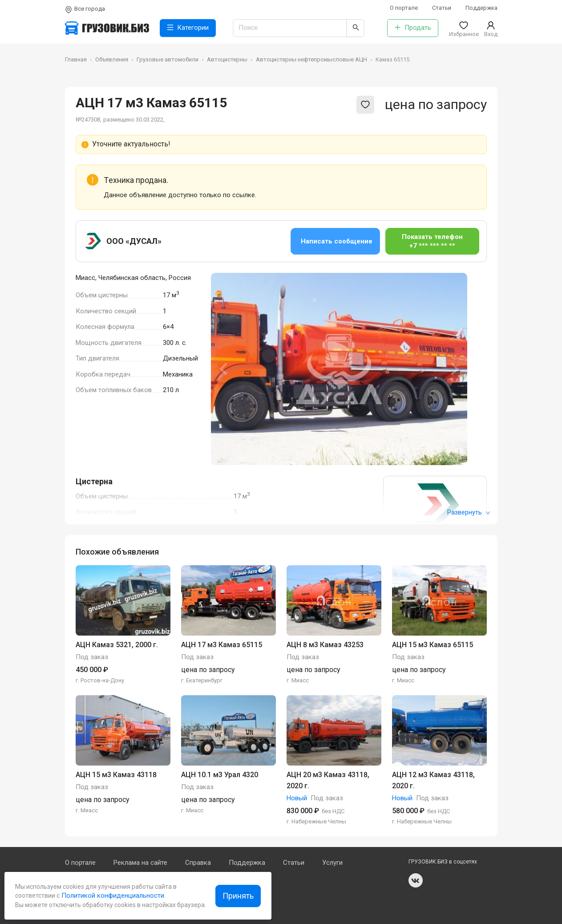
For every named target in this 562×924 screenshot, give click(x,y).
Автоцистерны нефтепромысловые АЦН (311, 59)
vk (416, 880)
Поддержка (481, 8)
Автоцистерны (227, 59)
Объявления (112, 59)
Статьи (442, 8)
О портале (404, 8)
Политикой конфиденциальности (112, 896)
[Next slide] (454, 369)
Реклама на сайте (140, 863)
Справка (198, 863)
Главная (76, 59)
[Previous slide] (224, 369)
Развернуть (469, 512)
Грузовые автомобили (168, 59)
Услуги (332, 863)
